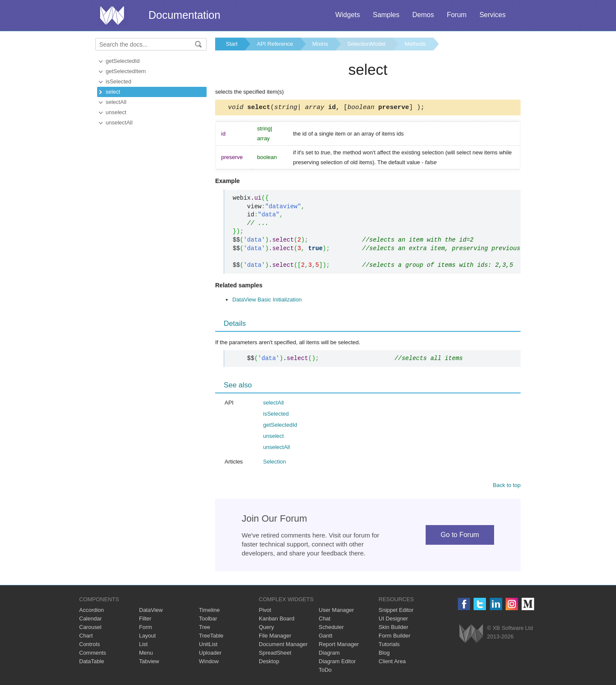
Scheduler (331, 628)
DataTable (92, 663)
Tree (204, 628)
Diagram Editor (337, 663)
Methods (415, 44)
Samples (386, 15)
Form (145, 628)
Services (493, 15)
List (143, 645)
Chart (86, 637)
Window (209, 663)
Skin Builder (393, 628)
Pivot (265, 611)
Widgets (348, 15)
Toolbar (208, 620)
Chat (324, 620)
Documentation (184, 15)
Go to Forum (460, 536)
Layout (147, 637)
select (113, 92)
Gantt (326, 637)
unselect (116, 112)
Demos (423, 15)
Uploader (210, 654)
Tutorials (389, 645)
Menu (146, 654)
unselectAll (119, 123)
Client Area (392, 663)
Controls (89, 645)
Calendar (90, 620)
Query (266, 628)
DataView (151, 611)
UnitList (208, 645)
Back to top (507, 486)
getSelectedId (123, 61)
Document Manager (283, 645)
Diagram (329, 654)
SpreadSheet (275, 654)
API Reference (275, 44)
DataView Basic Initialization (267, 301)
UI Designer (393, 620)
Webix (471, 635)
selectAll (116, 102)
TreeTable (211, 637)
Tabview (149, 663)
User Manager (336, 611)
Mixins (320, 44)
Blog (384, 654)
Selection (274, 463)
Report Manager (339, 645)
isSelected (118, 81)
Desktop (269, 663)
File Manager (275, 637)
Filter (145, 620)
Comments (93, 654)
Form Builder (394, 637)
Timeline (209, 611)
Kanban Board (277, 620)
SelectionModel (366, 44)
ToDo (325, 671)
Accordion (92, 611)
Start (232, 44)
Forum (456, 15)
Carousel (90, 628)
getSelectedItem (126, 71)
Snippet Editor (396, 611)
